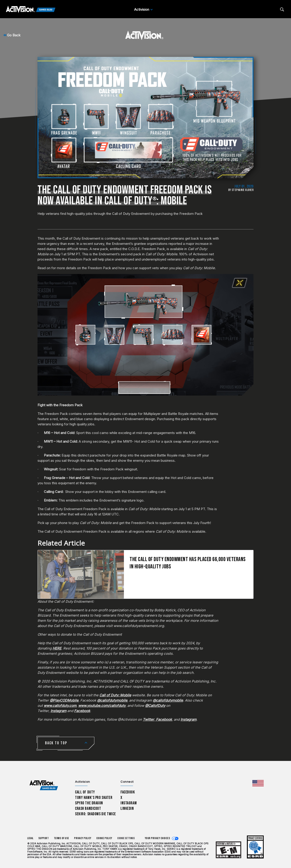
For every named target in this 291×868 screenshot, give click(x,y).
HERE (57, 648)
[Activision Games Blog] (31, 10)
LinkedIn (127, 809)
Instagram (58, 711)
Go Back (12, 35)
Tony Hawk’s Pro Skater (94, 798)
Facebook (82, 711)
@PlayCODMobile (64, 700)
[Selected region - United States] (258, 783)
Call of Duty (85, 792)
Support (44, 838)
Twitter (148, 719)
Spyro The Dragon (89, 803)
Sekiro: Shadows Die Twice (95, 814)
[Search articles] (282, 9)
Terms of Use (62, 838)
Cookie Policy (104, 838)
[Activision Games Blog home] (44, 785)
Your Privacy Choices (158, 838)
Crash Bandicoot (88, 809)
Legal (30, 838)
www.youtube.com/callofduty (102, 706)
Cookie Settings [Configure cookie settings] (126, 838)
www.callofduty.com (60, 706)
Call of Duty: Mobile (115, 695)
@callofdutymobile (112, 700)
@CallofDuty (155, 706)
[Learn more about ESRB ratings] (228, 850)
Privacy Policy (83, 838)
